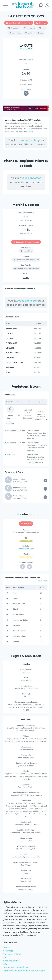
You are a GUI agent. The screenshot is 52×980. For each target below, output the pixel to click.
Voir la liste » (42, 580)
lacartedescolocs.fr (26, 549)
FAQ (5, 957)
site (42, 28)
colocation (15, 33)
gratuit (29, 33)
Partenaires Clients (12, 954)
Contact (7, 947)
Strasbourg (14, 28)
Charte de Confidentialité (15, 967)
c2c (40, 33)
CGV (5, 964)
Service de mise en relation (26, 268)
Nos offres (8, 951)
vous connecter (28, 140)
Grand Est (41, 23)
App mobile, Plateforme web (26, 260)
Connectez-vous (26, 541)
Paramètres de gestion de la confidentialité (24, 971)
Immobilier (29, 28)
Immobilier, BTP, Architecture (19, 23)
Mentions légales (11, 961)
